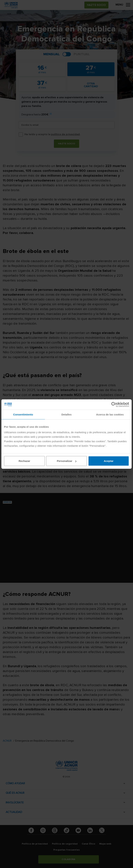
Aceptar (109, 461)
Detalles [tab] (66, 414)
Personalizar (67, 461)
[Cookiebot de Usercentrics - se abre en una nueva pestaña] (114, 404)
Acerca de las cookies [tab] (110, 414)
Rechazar (24, 461)
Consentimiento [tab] (23, 414)
